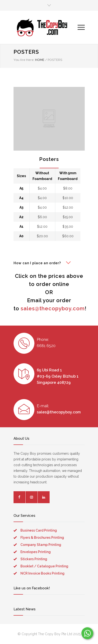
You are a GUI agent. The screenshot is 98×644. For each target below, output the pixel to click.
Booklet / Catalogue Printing (44, 566)
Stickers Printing (34, 559)
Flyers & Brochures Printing (42, 538)
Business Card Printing (39, 530)
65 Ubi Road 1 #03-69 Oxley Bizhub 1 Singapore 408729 (58, 376)
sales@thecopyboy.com (53, 308)
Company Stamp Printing (41, 545)
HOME (40, 60)
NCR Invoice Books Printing (42, 573)
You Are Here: (24, 60)
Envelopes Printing (36, 552)
